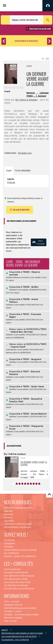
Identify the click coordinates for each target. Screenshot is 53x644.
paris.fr (5, 630)
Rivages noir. (25, 153)
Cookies (8, 615)
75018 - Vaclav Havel (33, 386)
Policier (11, 182)
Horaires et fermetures (16, 572)
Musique (9, 514)
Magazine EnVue (13, 605)
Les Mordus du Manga (16, 585)
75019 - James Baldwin (35, 414)
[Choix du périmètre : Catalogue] (5, 20)
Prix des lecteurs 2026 (16, 579)
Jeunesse (9, 521)
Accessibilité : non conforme (15, 640)
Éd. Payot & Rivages (26, 100)
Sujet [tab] (9, 171)
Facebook (9, 540)
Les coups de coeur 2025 (17, 582)
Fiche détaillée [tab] (23, 171)
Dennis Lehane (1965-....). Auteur (38, 94)
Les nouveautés (12, 569)
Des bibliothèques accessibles (20, 608)
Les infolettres (11, 553)
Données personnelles (27, 615)
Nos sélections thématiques (19, 576)
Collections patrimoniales (18, 524)
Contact (15, 602)
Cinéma (8, 518)
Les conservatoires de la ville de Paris (19, 636)
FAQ (6, 602)
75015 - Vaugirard (32, 359)
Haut (49, 495)
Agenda (8, 511)
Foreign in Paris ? (13, 611)
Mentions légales (13, 618)
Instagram (10, 543)
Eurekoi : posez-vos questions (20, 556)
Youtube (9, 547)
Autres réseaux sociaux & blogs (20, 550)
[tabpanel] (26, 181)
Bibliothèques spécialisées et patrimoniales (22, 633)
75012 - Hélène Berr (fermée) (28, 330)
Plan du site (10, 621)
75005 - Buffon (31, 287)
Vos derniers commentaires (19, 589)
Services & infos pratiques (18, 508)
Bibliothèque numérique (17, 527)
